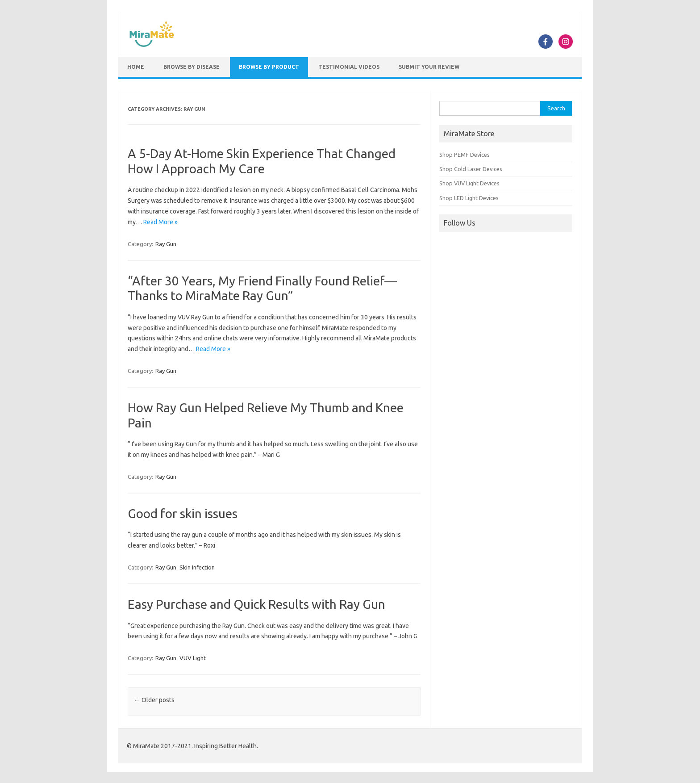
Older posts (154, 700)
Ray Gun (166, 244)
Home (136, 67)
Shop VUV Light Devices (469, 183)
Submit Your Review (429, 67)
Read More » (160, 222)
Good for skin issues (183, 513)
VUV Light (193, 658)
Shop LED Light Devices (469, 198)
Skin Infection (197, 567)
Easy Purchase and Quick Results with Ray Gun (256, 604)
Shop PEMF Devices (465, 155)
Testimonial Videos (349, 67)
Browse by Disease (192, 67)
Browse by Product (269, 67)
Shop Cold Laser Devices (471, 169)
